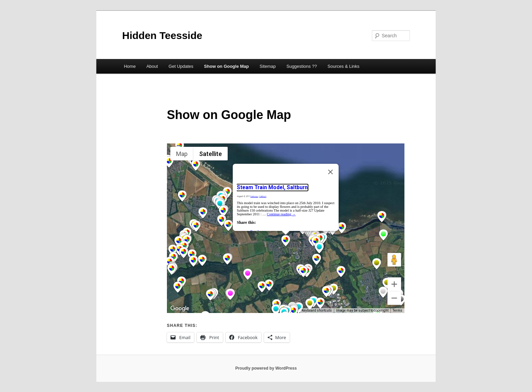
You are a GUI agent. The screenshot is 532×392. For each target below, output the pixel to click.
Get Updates (181, 66)
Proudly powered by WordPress (266, 368)
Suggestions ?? (302, 66)
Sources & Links (343, 66)
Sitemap (268, 66)
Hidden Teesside (162, 35)
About (152, 66)
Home (130, 66)
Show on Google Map (226, 66)
